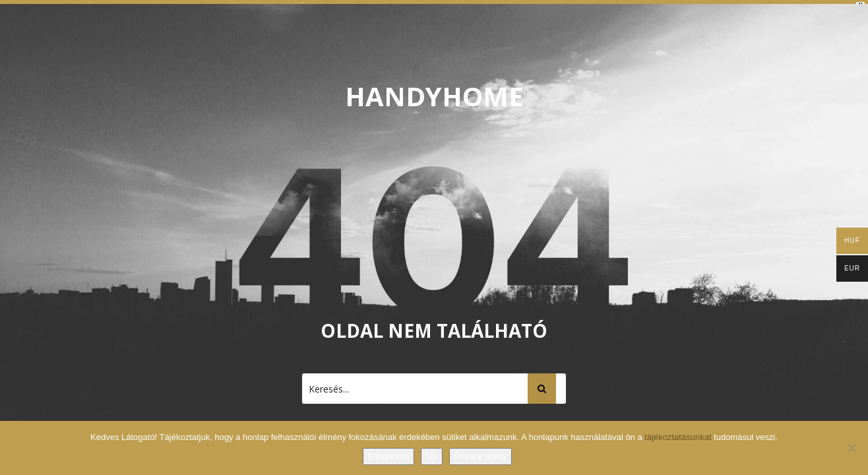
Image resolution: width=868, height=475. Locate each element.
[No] (852, 448)
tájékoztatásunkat (679, 437)
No (432, 456)
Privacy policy (480, 456)
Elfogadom (388, 456)
